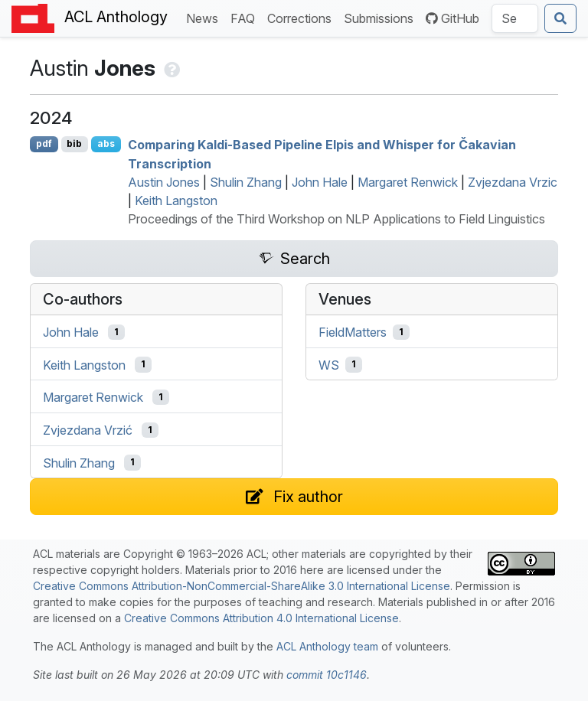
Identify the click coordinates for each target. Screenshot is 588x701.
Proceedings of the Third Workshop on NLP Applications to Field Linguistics (336, 219)
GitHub (452, 18)
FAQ (246, 17)
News (205, 17)
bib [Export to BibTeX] (74, 143)
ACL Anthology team (327, 646)
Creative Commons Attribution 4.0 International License (261, 618)
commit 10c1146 (327, 675)
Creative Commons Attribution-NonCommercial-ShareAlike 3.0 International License (242, 586)
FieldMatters (353, 332)
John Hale (320, 182)
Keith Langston (176, 201)
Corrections (302, 17)
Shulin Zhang (246, 182)
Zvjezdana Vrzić (88, 430)
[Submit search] (560, 18)
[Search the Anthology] (515, 18)
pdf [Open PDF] (44, 143)
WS (329, 364)
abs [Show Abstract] (106, 143)
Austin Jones (164, 182)
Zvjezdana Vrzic (513, 182)
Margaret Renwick (408, 182)
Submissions (382, 17)
